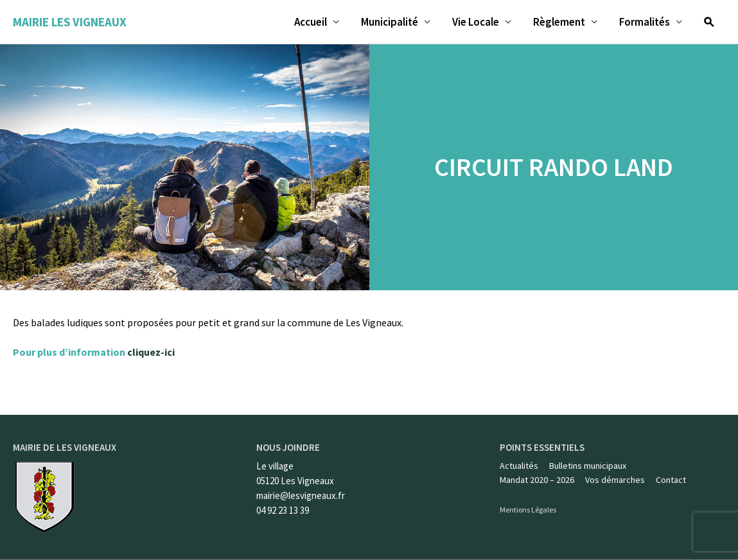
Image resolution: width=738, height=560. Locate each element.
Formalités (645, 22)
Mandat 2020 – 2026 (537, 480)
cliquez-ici (151, 352)
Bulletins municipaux (588, 466)
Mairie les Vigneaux (70, 22)
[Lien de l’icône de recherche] (709, 22)
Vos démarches (615, 480)
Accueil (311, 22)
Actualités (519, 466)
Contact (671, 480)
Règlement (559, 22)
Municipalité (390, 22)
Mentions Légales (528, 510)
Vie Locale (476, 22)
